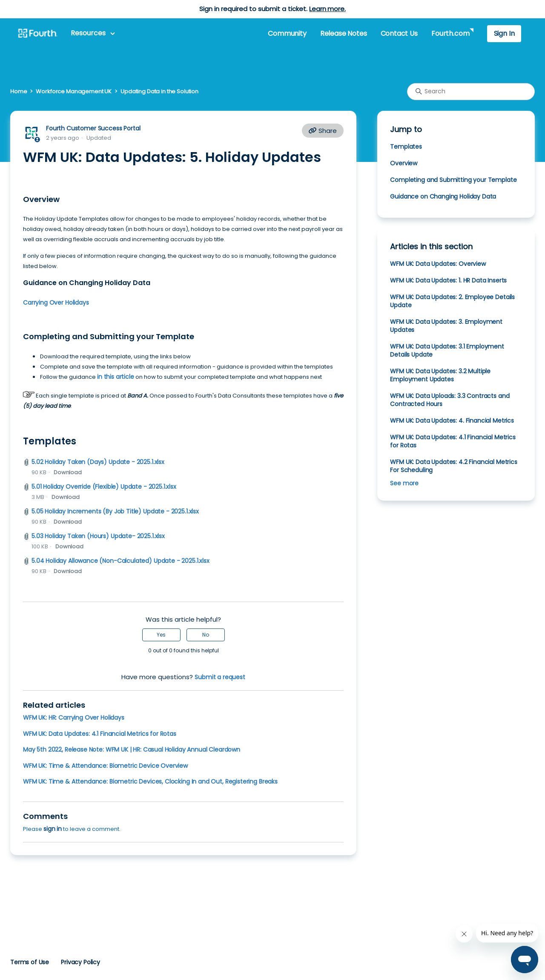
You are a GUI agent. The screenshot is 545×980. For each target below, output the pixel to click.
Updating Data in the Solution (159, 91)
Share (323, 131)
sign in (53, 829)
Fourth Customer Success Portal (93, 128)
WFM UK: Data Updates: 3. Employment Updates (446, 326)
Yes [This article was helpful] (161, 635)
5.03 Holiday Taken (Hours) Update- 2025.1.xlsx (98, 536)
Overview (404, 163)
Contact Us (399, 33)
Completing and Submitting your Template (453, 180)
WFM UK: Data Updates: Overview (438, 264)
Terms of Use (30, 962)
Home (19, 91)
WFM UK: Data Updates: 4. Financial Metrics (452, 421)
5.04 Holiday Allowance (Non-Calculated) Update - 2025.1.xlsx (120, 561)
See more (404, 483)
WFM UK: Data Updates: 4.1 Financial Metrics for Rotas (100, 734)
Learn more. (327, 9)
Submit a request (220, 677)
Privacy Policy (80, 962)
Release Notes (344, 33)
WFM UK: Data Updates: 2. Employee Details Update (452, 301)
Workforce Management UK (74, 91)
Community (287, 33)
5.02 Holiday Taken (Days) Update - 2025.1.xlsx (98, 462)
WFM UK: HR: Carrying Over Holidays (74, 718)
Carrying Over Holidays (56, 303)
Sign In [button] (504, 33)
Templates (406, 147)
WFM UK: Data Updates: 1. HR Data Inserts (448, 280)
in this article (116, 377)
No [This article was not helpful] (206, 635)
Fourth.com (450, 33)
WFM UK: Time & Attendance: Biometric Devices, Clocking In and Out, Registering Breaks (150, 781)
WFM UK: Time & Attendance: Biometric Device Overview (105, 766)
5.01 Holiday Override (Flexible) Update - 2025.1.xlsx (104, 487)
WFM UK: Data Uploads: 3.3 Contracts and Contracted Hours (450, 400)
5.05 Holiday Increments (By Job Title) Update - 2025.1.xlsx (115, 511)
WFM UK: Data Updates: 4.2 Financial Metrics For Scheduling (453, 466)
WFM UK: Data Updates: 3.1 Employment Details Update (447, 350)
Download (68, 472)
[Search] (471, 92)
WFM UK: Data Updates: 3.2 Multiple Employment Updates (440, 375)
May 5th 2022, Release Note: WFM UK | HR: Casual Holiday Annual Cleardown (132, 749)
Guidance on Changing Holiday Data (443, 196)
